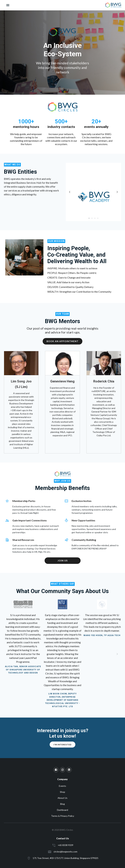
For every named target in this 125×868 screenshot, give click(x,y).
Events (62, 786)
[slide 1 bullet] (89, 218)
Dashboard (62, 810)
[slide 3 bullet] (95, 218)
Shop (62, 792)
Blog (62, 804)
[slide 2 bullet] (92, 218)
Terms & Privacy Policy (63, 816)
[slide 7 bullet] (64, 705)
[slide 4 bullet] (98, 218)
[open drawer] (8, 5)
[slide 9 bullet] (67, 705)
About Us (62, 798)
